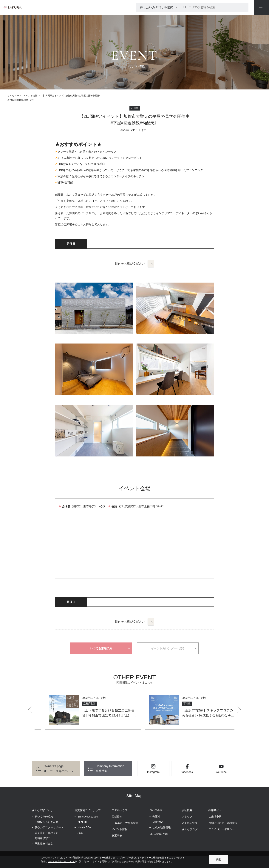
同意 (219, 860)
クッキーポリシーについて (61, 861)
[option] (85, 710)
